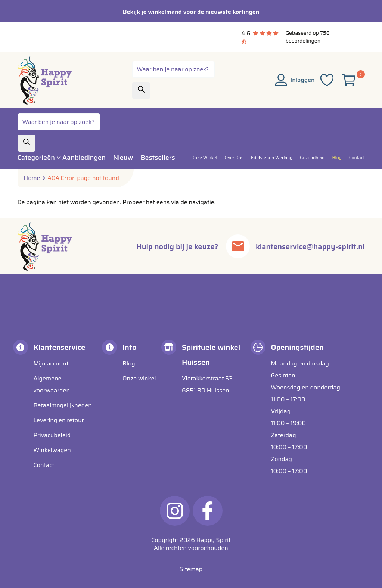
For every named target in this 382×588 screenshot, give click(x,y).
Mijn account (51, 363)
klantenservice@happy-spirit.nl (310, 246)
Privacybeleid (52, 435)
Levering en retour (59, 420)
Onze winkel (139, 378)
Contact (44, 465)
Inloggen (295, 80)
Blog (129, 363)
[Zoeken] (141, 91)
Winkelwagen (52, 450)
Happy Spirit (214, 540)
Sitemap (191, 569)
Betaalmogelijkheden (63, 405)
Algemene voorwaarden (52, 384)
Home (32, 178)
